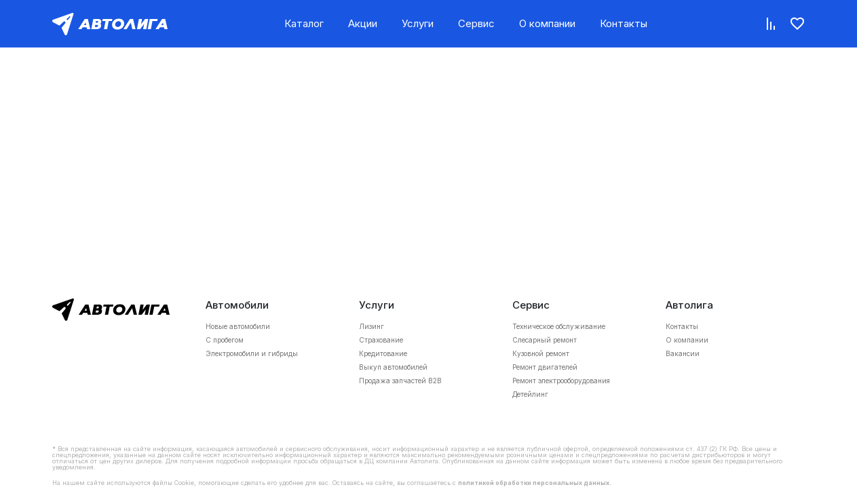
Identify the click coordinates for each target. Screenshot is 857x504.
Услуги (418, 23)
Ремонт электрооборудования (561, 381)
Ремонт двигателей (545, 367)
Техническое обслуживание (559, 326)
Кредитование (383, 353)
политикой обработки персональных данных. (535, 483)
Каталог (304, 23)
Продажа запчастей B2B (400, 381)
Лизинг (372, 326)
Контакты (624, 23)
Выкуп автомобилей (393, 367)
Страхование (381, 340)
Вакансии (683, 353)
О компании (547, 23)
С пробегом (225, 340)
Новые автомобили (238, 326)
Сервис (476, 23)
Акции (363, 23)
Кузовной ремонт (541, 353)
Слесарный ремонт (545, 340)
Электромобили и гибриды (252, 353)
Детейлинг (530, 394)
